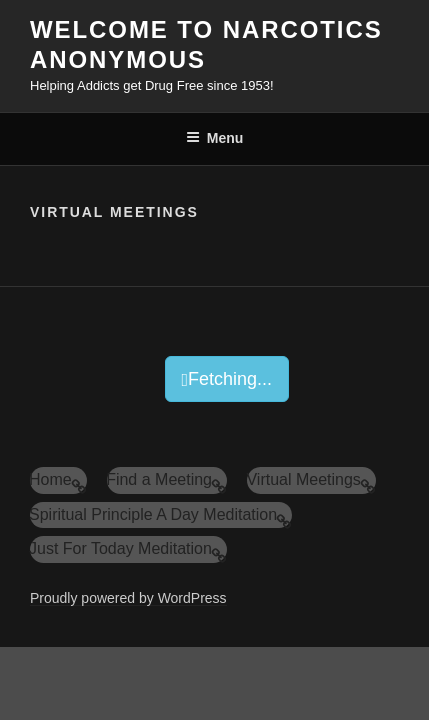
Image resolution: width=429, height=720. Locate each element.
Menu (215, 138)
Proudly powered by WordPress (128, 598)
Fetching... (227, 379)
